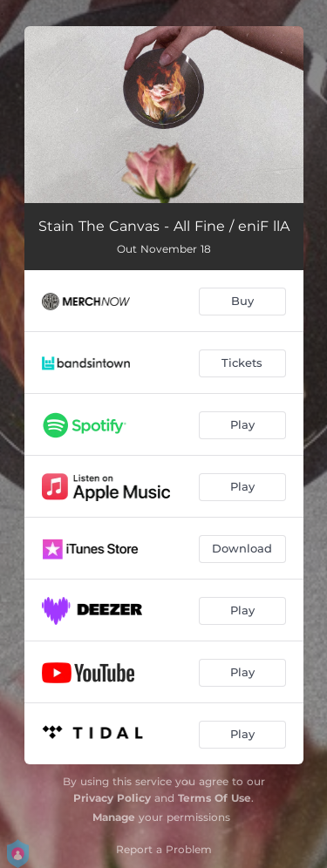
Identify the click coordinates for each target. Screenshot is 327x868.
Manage (114, 817)
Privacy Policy (112, 798)
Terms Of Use (215, 798)
